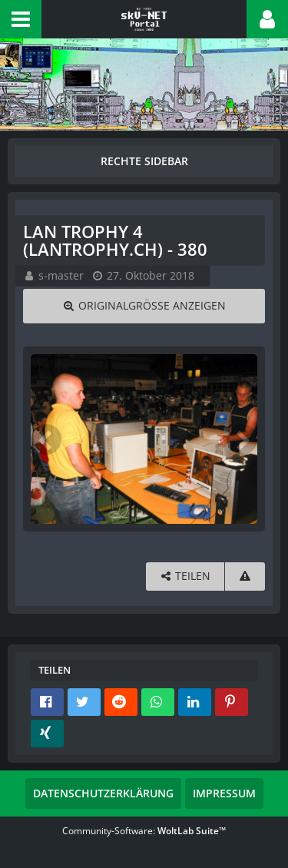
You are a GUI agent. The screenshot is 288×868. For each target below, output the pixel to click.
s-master (61, 275)
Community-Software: (144, 831)
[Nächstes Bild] (242, 439)
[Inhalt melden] (245, 576)
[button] (21, 19)
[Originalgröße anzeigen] (144, 306)
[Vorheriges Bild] (46, 439)
